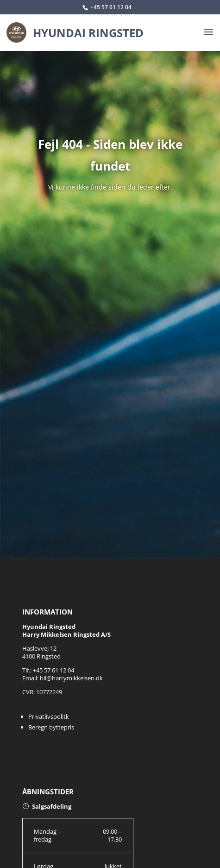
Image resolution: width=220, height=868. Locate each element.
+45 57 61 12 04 (111, 7)
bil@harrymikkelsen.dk (71, 678)
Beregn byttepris (51, 727)
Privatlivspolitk (49, 716)
